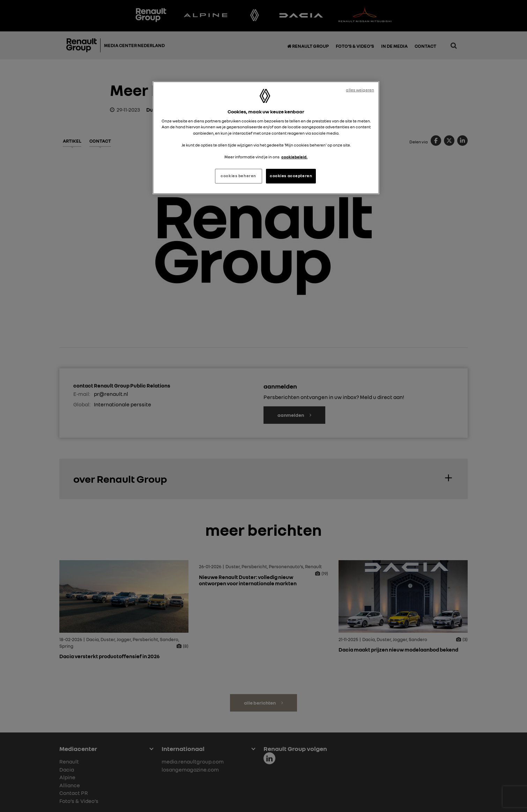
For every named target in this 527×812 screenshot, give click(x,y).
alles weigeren (360, 90)
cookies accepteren (291, 176)
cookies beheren (238, 176)
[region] (266, 138)
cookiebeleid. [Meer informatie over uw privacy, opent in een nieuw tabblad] (294, 157)
